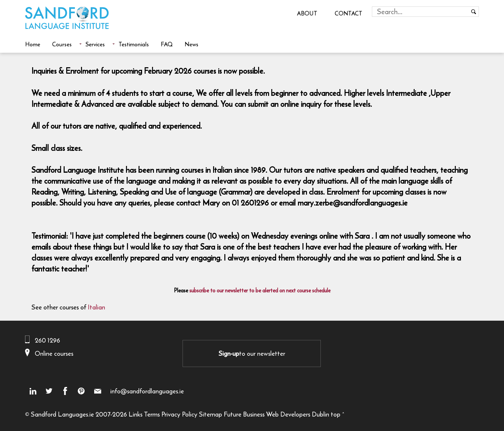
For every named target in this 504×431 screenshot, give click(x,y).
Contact (348, 13)
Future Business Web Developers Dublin (276, 414)
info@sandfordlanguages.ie (147, 391)
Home (33, 44)
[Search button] (474, 12)
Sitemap (211, 414)
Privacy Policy (179, 414)
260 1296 (47, 340)
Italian (96, 307)
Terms (152, 414)
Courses (62, 44)
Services (95, 44)
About (307, 13)
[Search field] (421, 12)
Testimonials (134, 44)
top (336, 414)
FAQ (167, 44)
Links (135, 414)
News (191, 44)
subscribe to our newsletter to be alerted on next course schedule (260, 290)
